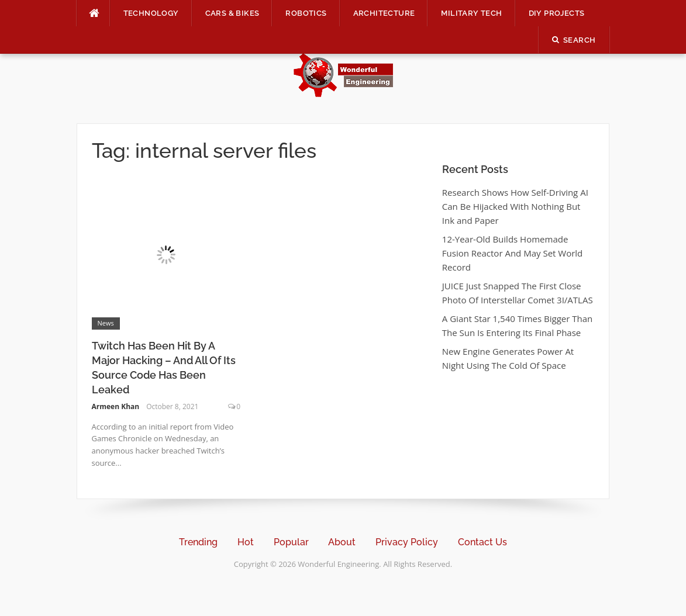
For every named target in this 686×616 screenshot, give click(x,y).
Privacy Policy (407, 542)
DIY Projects (557, 13)
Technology (151, 13)
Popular (291, 542)
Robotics (306, 13)
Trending (198, 542)
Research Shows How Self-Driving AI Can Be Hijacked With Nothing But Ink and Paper (515, 206)
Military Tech (471, 13)
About (342, 542)
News (106, 323)
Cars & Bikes (232, 13)
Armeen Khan (116, 406)
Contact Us (482, 542)
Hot (246, 542)
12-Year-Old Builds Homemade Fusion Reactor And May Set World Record (512, 253)
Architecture (384, 13)
